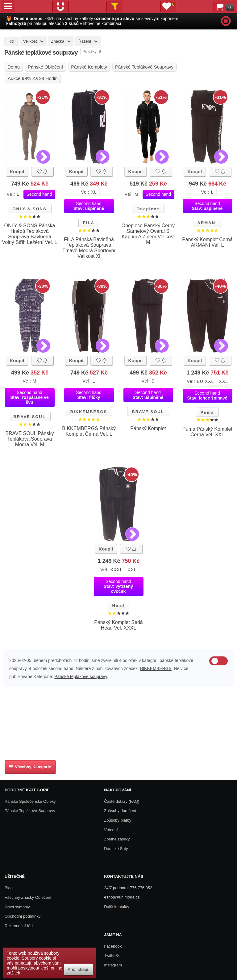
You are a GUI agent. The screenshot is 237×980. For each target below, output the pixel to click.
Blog (9, 888)
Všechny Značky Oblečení (28, 897)
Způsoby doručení (120, 811)
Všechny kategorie (30, 767)
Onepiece (148, 209)
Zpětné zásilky (117, 839)
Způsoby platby (118, 820)
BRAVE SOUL (29, 417)
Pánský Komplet (148, 428)
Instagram (113, 965)
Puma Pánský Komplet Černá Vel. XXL (207, 432)
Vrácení (111, 830)
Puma (207, 412)
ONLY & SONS (29, 209)
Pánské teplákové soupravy (81, 676)
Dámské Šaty (116, 849)
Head (118, 606)
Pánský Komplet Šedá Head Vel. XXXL (118, 625)
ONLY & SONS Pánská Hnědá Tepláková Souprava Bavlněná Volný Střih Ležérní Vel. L (30, 234)
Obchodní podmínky (23, 916)
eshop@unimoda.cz (122, 897)
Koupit (17, 172)
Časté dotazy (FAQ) (122, 801)
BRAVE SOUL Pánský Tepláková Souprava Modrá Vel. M (29, 439)
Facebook (113, 946)
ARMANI (207, 223)
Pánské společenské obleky (30, 801)
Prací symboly (17, 907)
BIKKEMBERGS (89, 412)
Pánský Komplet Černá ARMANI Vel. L (207, 242)
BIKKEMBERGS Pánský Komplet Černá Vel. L (89, 431)
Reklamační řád (19, 926)
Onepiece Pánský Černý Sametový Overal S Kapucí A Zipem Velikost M (148, 234)
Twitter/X (112, 955)
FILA (89, 223)
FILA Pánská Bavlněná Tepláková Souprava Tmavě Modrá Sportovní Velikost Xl (89, 248)
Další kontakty (117, 907)
